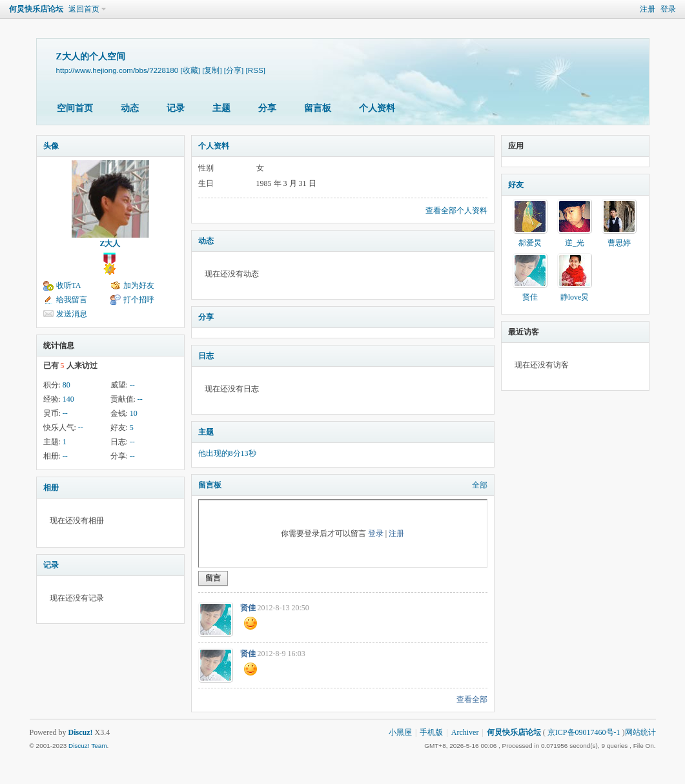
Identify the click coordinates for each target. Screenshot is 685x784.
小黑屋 (400, 732)
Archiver (465, 732)
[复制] (212, 70)
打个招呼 (139, 300)
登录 (668, 9)
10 (134, 413)
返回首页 (84, 9)
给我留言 (72, 300)
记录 (176, 108)
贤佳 (248, 608)
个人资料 (377, 108)
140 (68, 399)
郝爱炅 (530, 243)
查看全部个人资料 (456, 211)
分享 (267, 108)
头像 (51, 146)
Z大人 (110, 243)
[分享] (234, 70)
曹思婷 (619, 243)
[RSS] (256, 70)
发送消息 (72, 314)
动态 (130, 108)
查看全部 (472, 699)
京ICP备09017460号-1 (584, 732)
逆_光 (575, 243)
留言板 (318, 108)
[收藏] (190, 70)
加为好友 (139, 285)
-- (132, 385)
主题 (221, 108)
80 (66, 385)
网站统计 (640, 732)
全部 (480, 485)
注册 (648, 9)
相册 (51, 488)
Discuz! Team (88, 746)
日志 (206, 356)
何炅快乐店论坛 (36, 9)
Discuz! (81, 732)
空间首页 (75, 108)
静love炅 (575, 297)
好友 (516, 185)
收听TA (69, 285)
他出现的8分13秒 (227, 453)
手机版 (431, 732)
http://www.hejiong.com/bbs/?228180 (118, 70)
